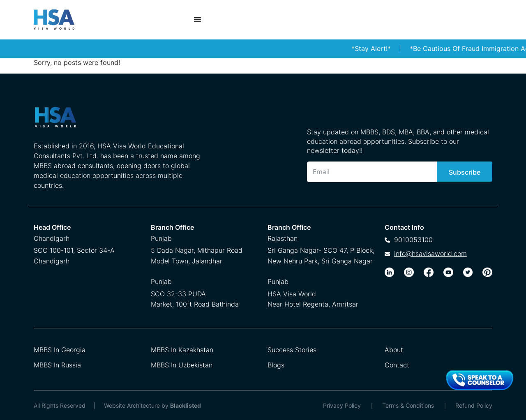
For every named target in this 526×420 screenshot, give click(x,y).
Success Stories (292, 350)
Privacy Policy (342, 405)
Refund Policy (474, 405)
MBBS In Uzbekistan (182, 365)
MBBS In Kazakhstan (182, 350)
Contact (397, 365)
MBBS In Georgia (60, 350)
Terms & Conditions (408, 405)
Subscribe (465, 172)
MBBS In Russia (57, 365)
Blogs (276, 365)
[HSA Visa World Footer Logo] (119, 120)
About (394, 350)
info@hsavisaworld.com (430, 254)
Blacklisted (186, 405)
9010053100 (413, 240)
